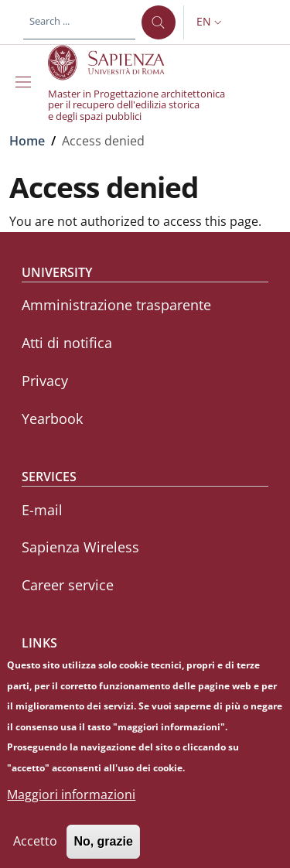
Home (27, 141)
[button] (211, 22)
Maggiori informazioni (71, 807)
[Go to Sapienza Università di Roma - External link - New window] (115, 63)
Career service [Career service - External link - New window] (68, 585)
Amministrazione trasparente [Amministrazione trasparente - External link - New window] (116, 305)
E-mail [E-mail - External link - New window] (42, 510)
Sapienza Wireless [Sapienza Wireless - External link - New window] (80, 547)
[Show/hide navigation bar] (26, 82)
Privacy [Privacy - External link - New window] (45, 381)
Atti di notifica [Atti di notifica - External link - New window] (67, 343)
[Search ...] (159, 22)
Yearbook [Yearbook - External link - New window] (52, 419)
